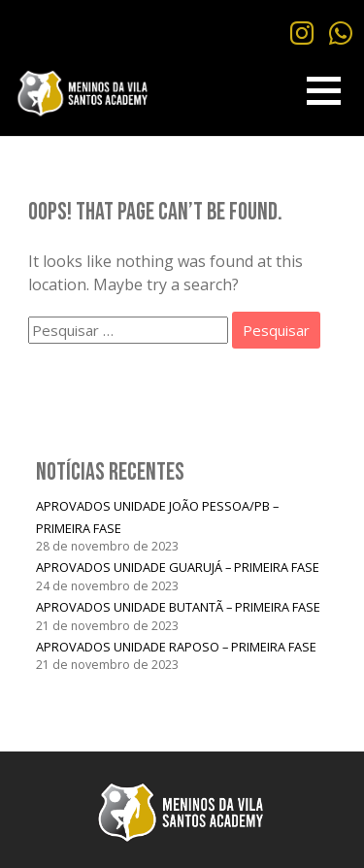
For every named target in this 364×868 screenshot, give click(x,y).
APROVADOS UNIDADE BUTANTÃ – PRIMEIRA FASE (178, 607)
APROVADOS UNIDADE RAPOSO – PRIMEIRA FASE (176, 647)
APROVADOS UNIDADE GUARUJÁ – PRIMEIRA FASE (178, 567)
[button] (324, 91)
